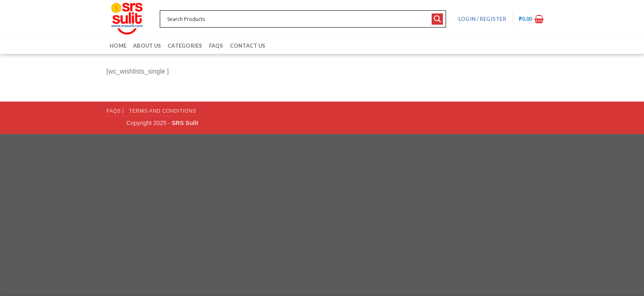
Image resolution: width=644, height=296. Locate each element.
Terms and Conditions (163, 111)
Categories (185, 46)
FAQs (216, 46)
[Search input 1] (298, 19)
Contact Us (248, 46)
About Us (147, 46)
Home (118, 46)
